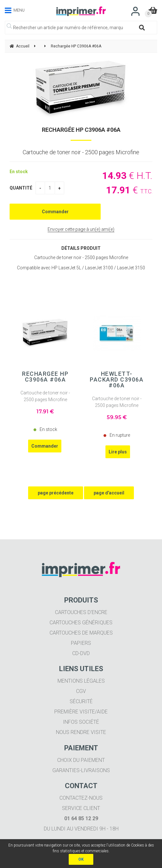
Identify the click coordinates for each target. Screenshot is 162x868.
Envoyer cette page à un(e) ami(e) (81, 229)
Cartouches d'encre (81, 612)
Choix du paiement (81, 760)
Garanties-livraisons (81, 770)
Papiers (81, 643)
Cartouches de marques (81, 633)
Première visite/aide (81, 712)
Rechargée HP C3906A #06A (81, 130)
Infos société (81, 722)
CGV (81, 691)
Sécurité (81, 701)
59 (117, 417)
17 (45, 412)
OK (81, 859)
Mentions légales (81, 681)
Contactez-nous (81, 798)
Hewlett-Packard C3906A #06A (117, 380)
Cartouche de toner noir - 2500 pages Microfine (45, 396)
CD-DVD (81, 653)
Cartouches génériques (81, 623)
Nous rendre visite (81, 732)
